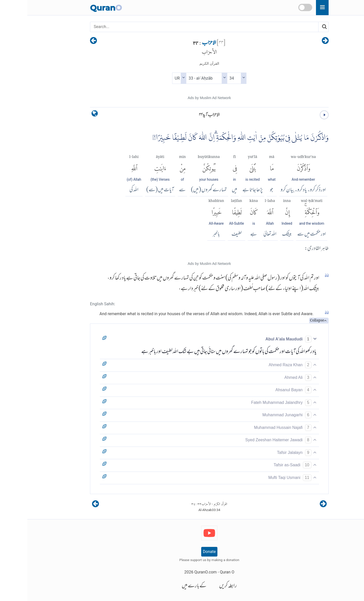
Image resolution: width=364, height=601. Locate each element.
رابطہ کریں (201, 586)
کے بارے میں (167, 586)
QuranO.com (178, 572)
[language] (67, 115)
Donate (182, 552)
